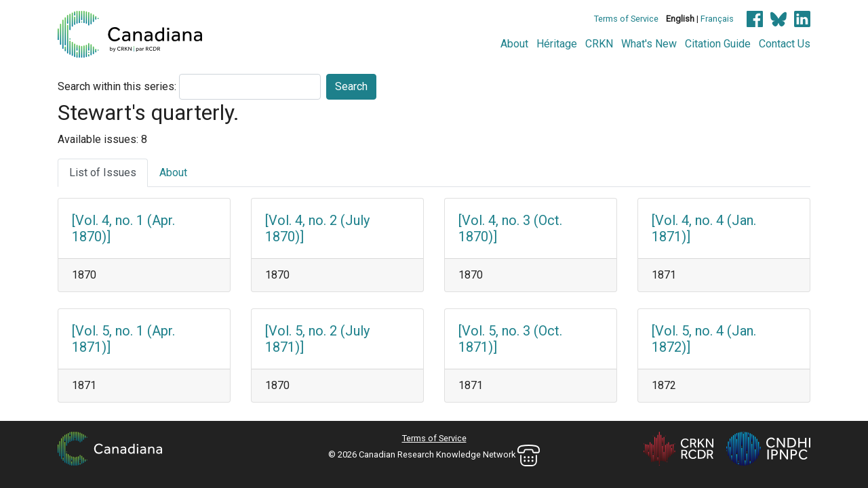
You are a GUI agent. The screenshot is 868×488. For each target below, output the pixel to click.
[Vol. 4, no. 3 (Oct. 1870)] (510, 228)
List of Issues (103, 172)
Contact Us (785, 44)
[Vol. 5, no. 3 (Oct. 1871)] (510, 339)
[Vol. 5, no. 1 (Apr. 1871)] (123, 339)
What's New (649, 44)
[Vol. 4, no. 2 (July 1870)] (317, 228)
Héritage (557, 44)
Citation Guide (718, 44)
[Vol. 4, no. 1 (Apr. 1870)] (123, 228)
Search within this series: (117, 86)
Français (717, 19)
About (514, 44)
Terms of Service (626, 19)
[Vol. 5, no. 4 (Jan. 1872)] (704, 339)
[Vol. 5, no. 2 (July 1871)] (317, 339)
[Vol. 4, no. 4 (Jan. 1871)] (704, 228)
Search (351, 86)
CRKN (599, 44)
